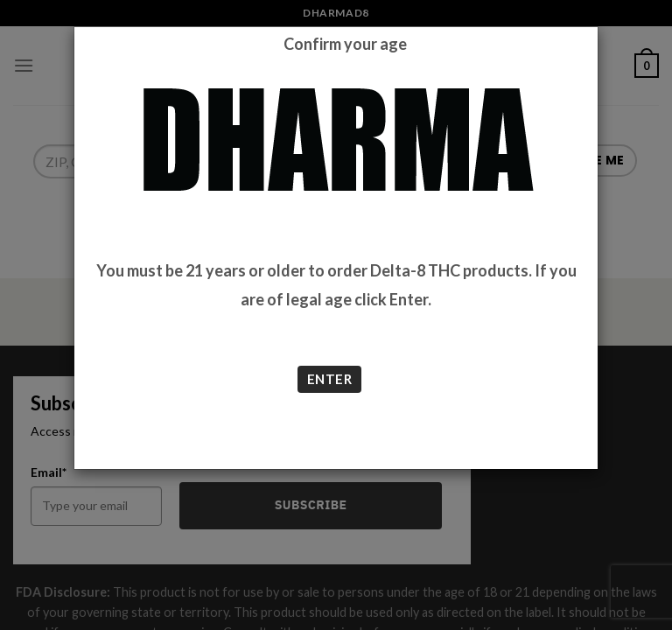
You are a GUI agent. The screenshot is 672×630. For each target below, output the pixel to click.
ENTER (329, 379)
